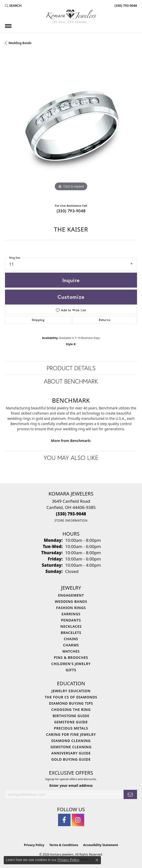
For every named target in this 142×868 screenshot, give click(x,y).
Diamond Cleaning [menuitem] (71, 741)
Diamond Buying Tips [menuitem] (71, 703)
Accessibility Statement (101, 845)
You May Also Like (71, 458)
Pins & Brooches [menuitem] (71, 657)
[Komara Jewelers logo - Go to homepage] (71, 16)
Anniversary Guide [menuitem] (71, 753)
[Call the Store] (71, 514)
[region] (71, 126)
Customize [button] (71, 297)
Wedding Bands (20, 43)
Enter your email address (71, 785)
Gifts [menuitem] (71, 670)
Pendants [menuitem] (71, 620)
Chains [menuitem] (71, 639)
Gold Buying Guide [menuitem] (71, 759)
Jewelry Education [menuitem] (71, 691)
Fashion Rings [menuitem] (71, 608)
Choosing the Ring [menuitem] (71, 710)
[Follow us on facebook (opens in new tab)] (64, 820)
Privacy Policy (34, 845)
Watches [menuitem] (71, 651)
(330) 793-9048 (71, 211)
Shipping (38, 320)
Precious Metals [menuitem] (71, 728)
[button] (13, 5)
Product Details (71, 368)
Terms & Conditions (64, 845)
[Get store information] (71, 521)
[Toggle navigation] (8, 26)
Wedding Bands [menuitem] (71, 601)
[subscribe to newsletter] (130, 794)
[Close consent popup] (97, 860)
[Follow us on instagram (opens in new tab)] (78, 820)
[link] (125, 5)
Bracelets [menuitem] (71, 633)
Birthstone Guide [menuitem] (71, 716)
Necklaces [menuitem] (71, 626)
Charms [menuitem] (71, 645)
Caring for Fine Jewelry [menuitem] (71, 734)
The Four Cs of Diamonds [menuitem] (71, 697)
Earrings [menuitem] (71, 614)
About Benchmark (71, 381)
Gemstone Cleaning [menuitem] (71, 747)
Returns (105, 320)
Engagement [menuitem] (71, 595)
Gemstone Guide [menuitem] (71, 722)
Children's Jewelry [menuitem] (71, 664)
